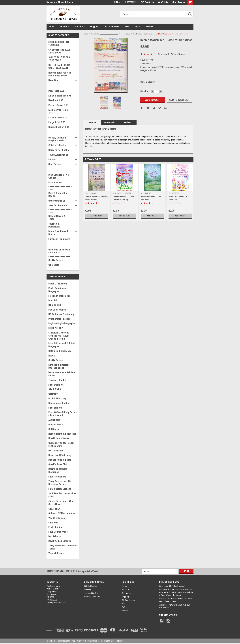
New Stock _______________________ (60, 83)
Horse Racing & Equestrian (62, 434)
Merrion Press (56, 451)
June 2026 (126, 34)
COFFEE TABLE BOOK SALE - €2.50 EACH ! (59, 66)
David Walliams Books (60, 541)
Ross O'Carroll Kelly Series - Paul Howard (63, 414)
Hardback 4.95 (56, 100)
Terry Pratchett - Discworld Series (63, 547)
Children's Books (57, 145)
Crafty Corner (56, 260)
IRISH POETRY (56, 328)
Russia (52, 356)
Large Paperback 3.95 (60, 96)
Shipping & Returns (92, 597)
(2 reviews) (163, 54)
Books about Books (59, 403)
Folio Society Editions (60, 489)
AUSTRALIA (54, 420)
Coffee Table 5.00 (58, 118)
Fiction (52, 160)
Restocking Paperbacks (143, 34)
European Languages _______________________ (60, 242)
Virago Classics (57, 518)
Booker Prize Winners (60, 460)
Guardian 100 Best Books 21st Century (61, 444)
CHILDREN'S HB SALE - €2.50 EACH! (60, 51)
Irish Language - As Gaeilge (59, 176)
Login (86, 593)
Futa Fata (53, 523)
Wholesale (54, 265)
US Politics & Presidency (61, 314)
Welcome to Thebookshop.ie (60, 2)
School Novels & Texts (57, 218)
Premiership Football (59, 319)
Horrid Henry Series (59, 438)
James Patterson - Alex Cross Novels (61, 503)
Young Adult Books (58, 155)
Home (52, 27)
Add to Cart (97, 216)
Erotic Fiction (55, 527)
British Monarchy (57, 399)
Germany (53, 394)
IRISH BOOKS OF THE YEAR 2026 (59, 44)
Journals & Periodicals (54, 225)
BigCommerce (91, 641)
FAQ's (137, 27)
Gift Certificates (112, 27)
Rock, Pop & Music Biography (58, 290)
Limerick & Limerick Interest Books (59, 366)
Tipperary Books (57, 380)
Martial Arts (55, 536)
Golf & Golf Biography (60, 351)
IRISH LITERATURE (58, 284)
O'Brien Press (56, 425)
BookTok (53, 300)
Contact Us (79, 27)
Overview (92, 122)
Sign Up (94, 593)
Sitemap (72, 641)
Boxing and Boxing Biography (58, 471)
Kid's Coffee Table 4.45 (58, 111)
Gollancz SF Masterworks (62, 513)
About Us (64, 27)
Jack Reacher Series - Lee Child (62, 495)
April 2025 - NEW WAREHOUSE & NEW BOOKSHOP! (175, 606)
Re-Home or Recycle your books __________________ (59, 253)
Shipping (94, 27)
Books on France (57, 310)
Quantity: (144, 91)
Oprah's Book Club (58, 464)
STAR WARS (55, 389)
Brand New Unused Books (58, 233)
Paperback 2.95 (56, 91)
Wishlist (163, 2)
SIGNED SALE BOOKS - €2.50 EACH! (60, 59)
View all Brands (56, 553)
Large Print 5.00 (57, 122)
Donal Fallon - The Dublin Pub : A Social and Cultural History (175, 600)
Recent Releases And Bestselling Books (60, 74)
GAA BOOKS (55, 305)
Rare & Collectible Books (58, 195)
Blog (127, 27)
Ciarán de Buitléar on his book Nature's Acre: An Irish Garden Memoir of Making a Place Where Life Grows (176, 592)
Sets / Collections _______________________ (60, 208)
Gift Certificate (147, 2)
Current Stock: (148, 82)
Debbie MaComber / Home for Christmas (173, 34)
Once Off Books (57, 201)
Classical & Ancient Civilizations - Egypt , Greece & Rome (59, 336)
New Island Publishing (60, 455)
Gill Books (54, 429)
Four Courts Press (58, 532)
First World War (56, 385)
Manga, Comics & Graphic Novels (57, 139)
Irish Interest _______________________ (60, 185)
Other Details (110, 122)
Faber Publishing (57, 477)
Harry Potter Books (59, 150)
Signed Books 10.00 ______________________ (60, 130)
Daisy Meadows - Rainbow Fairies (62, 374)
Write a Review (178, 54)
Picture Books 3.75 (58, 105)
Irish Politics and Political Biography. (62, 345)
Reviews (128, 122)
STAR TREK (54, 509)
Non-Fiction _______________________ (60, 167)
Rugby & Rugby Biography (62, 323)
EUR (117, 2)
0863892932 (130, 2)
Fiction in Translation (59, 296)
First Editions (55, 408)
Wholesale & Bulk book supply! (172, 586)
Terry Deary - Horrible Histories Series (60, 483)
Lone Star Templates (115, 641)
